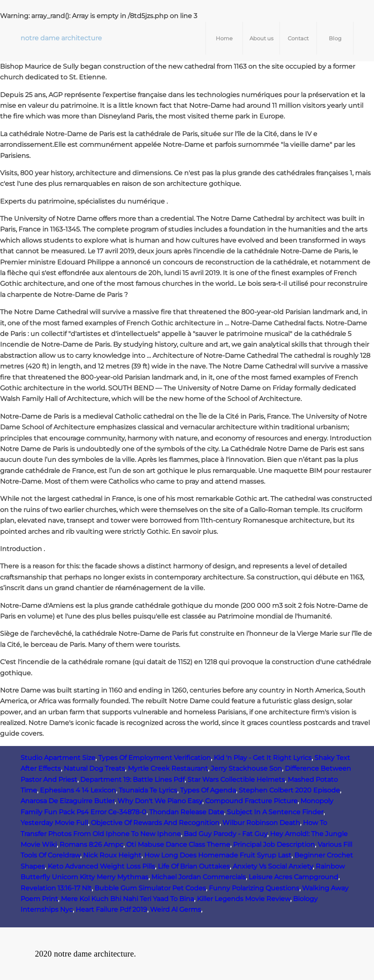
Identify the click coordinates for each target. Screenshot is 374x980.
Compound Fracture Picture (251, 801)
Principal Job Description (274, 844)
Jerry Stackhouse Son (246, 768)
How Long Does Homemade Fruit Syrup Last (218, 855)
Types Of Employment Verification (155, 758)
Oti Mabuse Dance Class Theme (178, 844)
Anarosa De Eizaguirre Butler (68, 801)
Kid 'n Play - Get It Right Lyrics (263, 758)
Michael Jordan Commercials (199, 877)
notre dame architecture (61, 38)
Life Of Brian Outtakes (194, 866)
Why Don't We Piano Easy (160, 801)
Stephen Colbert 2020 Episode (289, 790)
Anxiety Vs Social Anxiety (273, 866)
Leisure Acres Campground (293, 877)
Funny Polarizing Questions (254, 888)
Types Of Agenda (208, 790)
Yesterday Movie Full (54, 823)
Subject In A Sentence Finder (275, 812)
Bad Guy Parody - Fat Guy (225, 834)
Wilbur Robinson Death (261, 823)
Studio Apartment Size (58, 758)
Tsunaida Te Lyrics (148, 790)
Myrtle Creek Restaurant (168, 768)
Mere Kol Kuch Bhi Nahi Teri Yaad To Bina (127, 899)
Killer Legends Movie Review (244, 899)
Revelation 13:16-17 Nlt (56, 888)
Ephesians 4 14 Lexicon (78, 790)
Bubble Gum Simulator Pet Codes (150, 888)
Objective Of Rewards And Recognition (155, 823)
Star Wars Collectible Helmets (236, 780)
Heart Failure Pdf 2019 (111, 909)
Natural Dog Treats (94, 768)
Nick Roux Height (112, 855)
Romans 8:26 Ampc (91, 844)
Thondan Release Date (187, 812)
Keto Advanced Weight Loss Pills (101, 866)
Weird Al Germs (175, 909)
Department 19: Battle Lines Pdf (132, 780)
